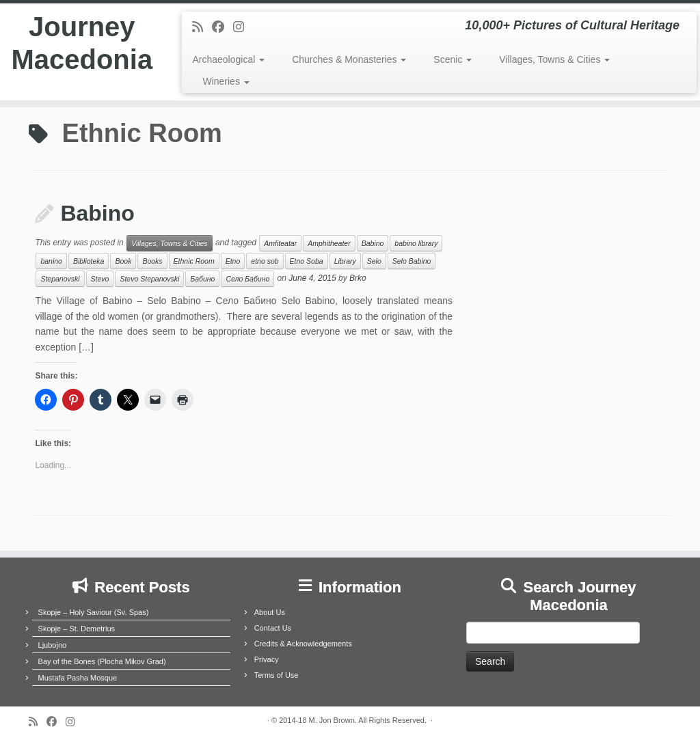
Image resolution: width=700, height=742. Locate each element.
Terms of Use (277, 675)
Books (152, 261)
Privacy (267, 659)
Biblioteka (89, 261)
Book (123, 261)
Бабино (202, 279)
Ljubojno (53, 645)
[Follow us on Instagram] (243, 27)
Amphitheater (329, 243)
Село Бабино (247, 279)
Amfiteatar (280, 243)
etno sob (265, 261)
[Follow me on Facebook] (223, 27)
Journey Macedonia (82, 44)
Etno (233, 261)
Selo (374, 261)
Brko (358, 279)
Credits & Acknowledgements (303, 644)
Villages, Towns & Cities (554, 59)
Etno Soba (307, 261)
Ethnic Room (194, 261)
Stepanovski (60, 279)
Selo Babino (412, 261)
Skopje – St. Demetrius (77, 629)
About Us (270, 612)
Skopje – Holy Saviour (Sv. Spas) (94, 612)
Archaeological (228, 59)
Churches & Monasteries (349, 59)
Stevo (100, 279)
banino (51, 261)
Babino (97, 213)
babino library (416, 243)
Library (345, 261)
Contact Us (273, 628)
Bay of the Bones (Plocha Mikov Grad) (102, 661)
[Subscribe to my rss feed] (202, 27)
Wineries (226, 81)
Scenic (453, 59)
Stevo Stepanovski (149, 279)
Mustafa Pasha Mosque (78, 678)
